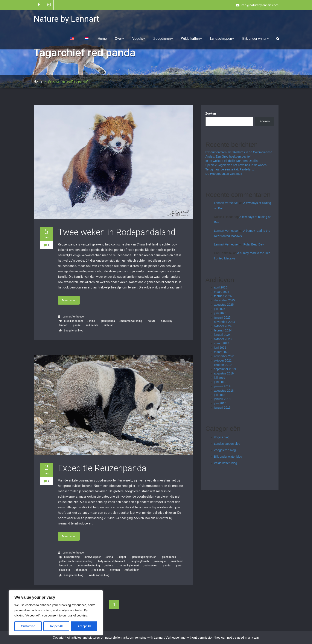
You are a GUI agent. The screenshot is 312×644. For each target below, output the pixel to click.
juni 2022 (220, 348)
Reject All (56, 626)
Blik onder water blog (228, 457)
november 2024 (224, 322)
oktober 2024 (223, 326)
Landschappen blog (227, 444)
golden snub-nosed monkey (76, 561)
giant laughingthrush (144, 557)
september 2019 (225, 369)
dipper (122, 557)
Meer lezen (69, 300)
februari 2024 (223, 330)
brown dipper (93, 557)
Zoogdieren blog (74, 331)
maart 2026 (222, 292)
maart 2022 (222, 352)
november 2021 (224, 356)
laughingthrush (140, 561)
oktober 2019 (223, 365)
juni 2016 (220, 403)
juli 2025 (220, 309)
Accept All (84, 626)
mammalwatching (131, 321)
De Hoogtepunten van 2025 (224, 174)
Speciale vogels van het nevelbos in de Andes (236, 165)
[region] (56, 613)
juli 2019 (220, 378)
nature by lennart (129, 566)
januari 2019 (222, 386)
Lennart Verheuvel (71, 317)
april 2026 (221, 287)
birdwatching (72, 557)
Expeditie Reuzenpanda (102, 468)
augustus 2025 (224, 305)
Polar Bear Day (254, 244)
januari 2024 (222, 335)
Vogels (139, 39)
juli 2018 (220, 395)
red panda (92, 325)
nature (152, 321)
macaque (160, 561)
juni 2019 (220, 382)
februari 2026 (223, 296)
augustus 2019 (224, 373)
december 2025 (224, 300)
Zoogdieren (163, 39)
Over (119, 39)
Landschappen (222, 39)
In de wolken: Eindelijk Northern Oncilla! (232, 161)
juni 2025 (220, 313)
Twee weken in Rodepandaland (117, 232)
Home (102, 39)
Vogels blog (222, 437)
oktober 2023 (223, 339)
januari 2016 (222, 408)
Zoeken (211, 113)
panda (77, 325)
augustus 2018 (224, 391)
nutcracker (151, 566)
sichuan (109, 325)
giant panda (108, 321)
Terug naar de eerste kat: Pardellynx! (230, 169)
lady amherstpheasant (112, 561)
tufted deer (132, 570)
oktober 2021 (223, 360)
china (92, 321)
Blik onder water (255, 39)
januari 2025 (222, 317)
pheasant (81, 570)
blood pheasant (74, 321)
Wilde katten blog (99, 575)
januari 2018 (222, 399)
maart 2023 (222, 343)
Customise (28, 626)
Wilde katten (191, 39)
